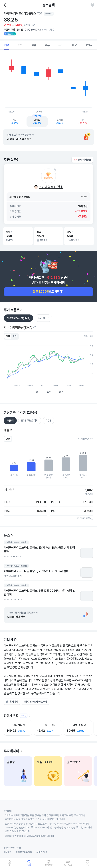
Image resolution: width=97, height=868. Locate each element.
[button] (82, 160)
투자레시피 (11, 751)
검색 (29, 865)
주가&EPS (43, 318)
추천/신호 (49, 865)
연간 (8, 439)
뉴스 (61, 45)
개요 (7, 45)
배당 (74, 45)
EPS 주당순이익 (30, 421)
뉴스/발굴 (68, 865)
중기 (14, 336)
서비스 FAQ (42, 852)
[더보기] (30, 716)
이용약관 (8, 852)
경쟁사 (89, 45)
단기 (8, 336)
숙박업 (24, 716)
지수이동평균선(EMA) (18, 318)
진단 (20, 45)
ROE (48, 421)
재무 (47, 45)
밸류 (34, 45)
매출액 (10, 421)
